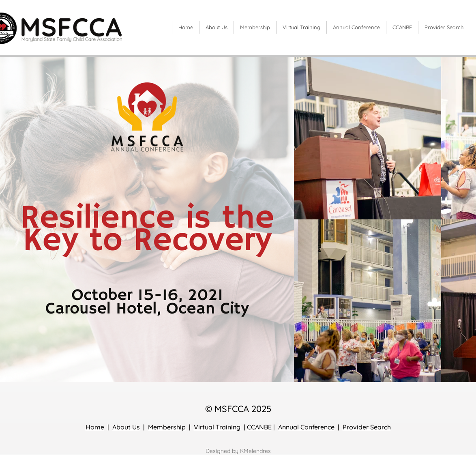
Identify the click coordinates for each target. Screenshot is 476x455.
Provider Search (367, 427)
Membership (167, 427)
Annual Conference (306, 427)
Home (95, 427)
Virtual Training (217, 427)
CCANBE (259, 427)
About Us (126, 427)
